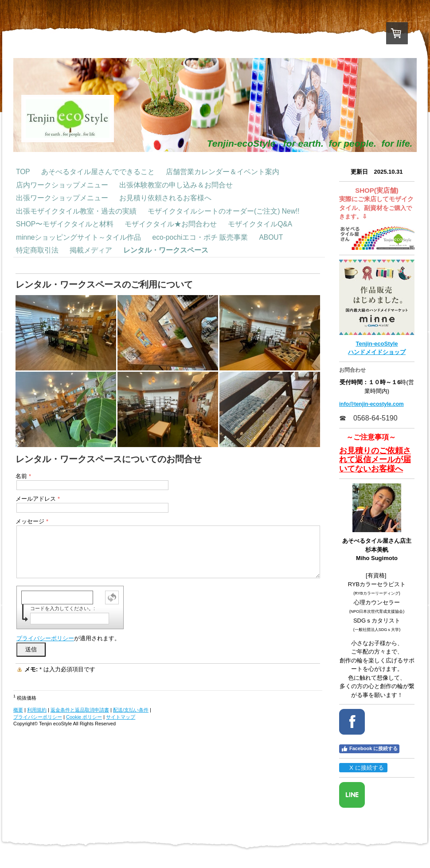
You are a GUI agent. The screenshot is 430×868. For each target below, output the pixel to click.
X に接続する (363, 768)
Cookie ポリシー (84, 717)
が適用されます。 (68, 638)
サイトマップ (121, 717)
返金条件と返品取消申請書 (80, 710)
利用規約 (37, 710)
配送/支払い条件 (131, 710)
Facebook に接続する (369, 749)
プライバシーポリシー (45, 638)
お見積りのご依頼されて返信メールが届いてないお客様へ (375, 460)
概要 (18, 710)
